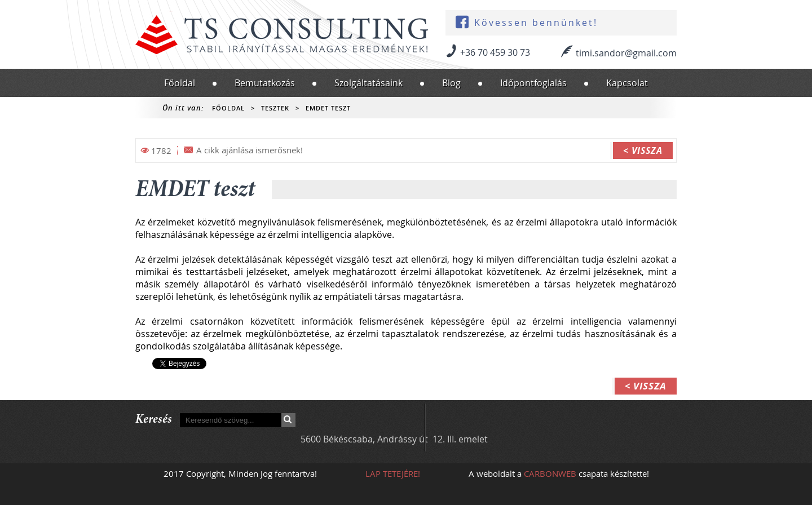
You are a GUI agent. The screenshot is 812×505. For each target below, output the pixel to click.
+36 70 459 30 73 (495, 52)
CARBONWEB (550, 473)
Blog (451, 83)
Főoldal (180, 83)
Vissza (647, 150)
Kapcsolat (627, 83)
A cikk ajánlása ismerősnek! (250, 150)
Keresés (288, 420)
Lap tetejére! (393, 473)
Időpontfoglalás (533, 83)
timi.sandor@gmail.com (626, 53)
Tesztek (275, 108)
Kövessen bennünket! (536, 23)
